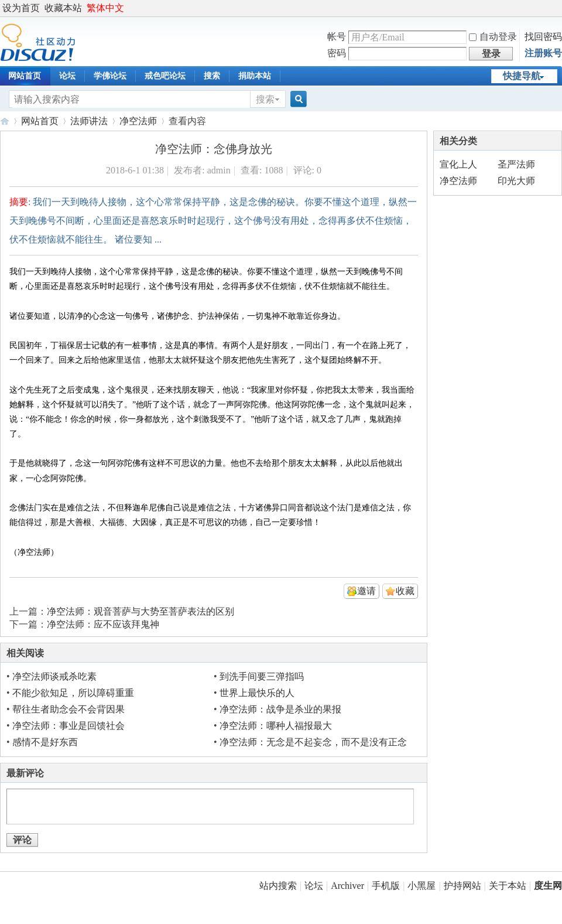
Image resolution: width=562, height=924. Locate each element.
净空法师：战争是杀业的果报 (280, 709)
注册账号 (543, 53)
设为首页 (21, 8)
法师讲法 (89, 121)
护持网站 (462, 886)
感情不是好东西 (45, 742)
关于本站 (508, 886)
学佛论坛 (110, 76)
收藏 (405, 591)
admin (219, 170)
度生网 (5, 121)
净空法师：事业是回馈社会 (68, 726)
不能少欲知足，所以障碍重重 (73, 693)
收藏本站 (63, 8)
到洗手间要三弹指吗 (262, 676)
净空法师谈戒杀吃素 (54, 676)
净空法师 (138, 121)
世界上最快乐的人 (257, 693)
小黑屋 (421, 886)
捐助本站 (255, 76)
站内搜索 (278, 886)
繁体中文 (105, 8)
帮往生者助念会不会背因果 (68, 709)
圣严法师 (516, 164)
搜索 (212, 76)
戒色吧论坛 (165, 76)
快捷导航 (522, 76)
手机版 (386, 886)
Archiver (347, 886)
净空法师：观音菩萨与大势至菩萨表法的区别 (140, 611)
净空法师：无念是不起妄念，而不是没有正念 (313, 742)
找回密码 (543, 37)
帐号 (337, 37)
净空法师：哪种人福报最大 (276, 726)
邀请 (366, 591)
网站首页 (40, 121)
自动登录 (493, 37)
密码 (337, 53)
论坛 (67, 76)
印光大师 (516, 181)
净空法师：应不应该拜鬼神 (103, 624)
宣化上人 (458, 164)
